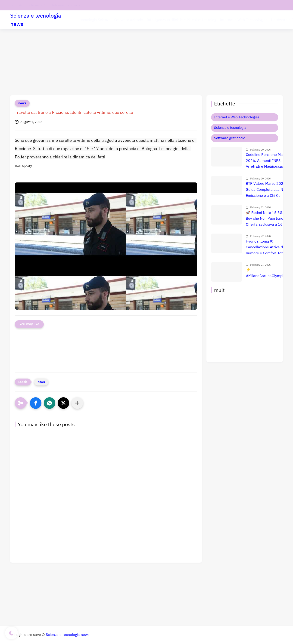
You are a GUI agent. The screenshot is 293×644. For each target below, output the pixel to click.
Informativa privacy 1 (67, 5)
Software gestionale (230, 138)
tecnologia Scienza (95, 20)
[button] (36, 403)
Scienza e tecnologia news (36, 20)
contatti (18, 5)
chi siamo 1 (38, 5)
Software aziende (129, 20)
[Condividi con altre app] (77, 403)
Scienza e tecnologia (230, 128)
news (22, 103)
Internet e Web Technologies (244, 20)
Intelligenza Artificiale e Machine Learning (181, 20)
